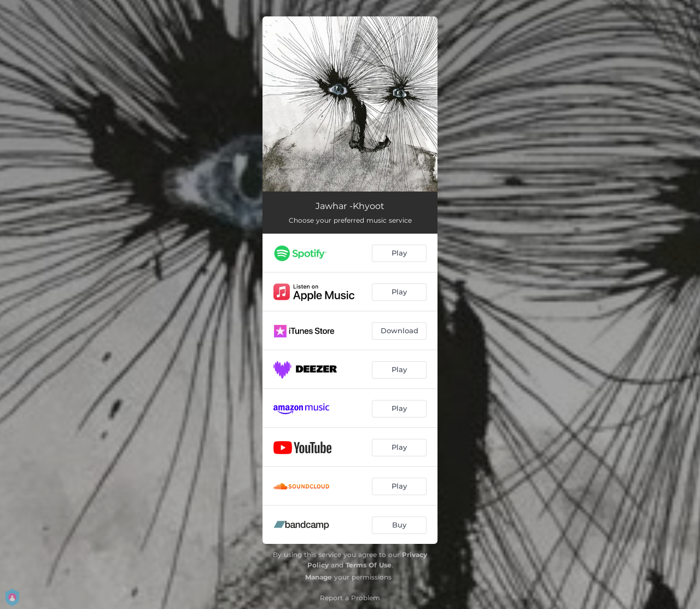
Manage (319, 577)
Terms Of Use (369, 565)
